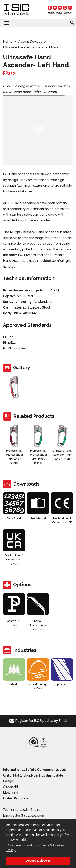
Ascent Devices (30, 42)
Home (8, 42)
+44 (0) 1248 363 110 (25, 810)
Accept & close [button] (38, 861)
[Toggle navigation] (38, 23)
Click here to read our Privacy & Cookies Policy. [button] (36, 848)
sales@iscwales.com (28, 815)
